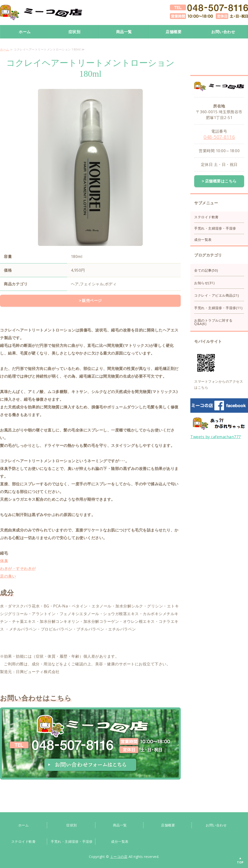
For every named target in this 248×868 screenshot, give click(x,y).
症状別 (74, 32)
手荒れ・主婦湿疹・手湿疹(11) (218, 307)
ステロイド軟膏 (206, 216)
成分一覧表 (203, 239)
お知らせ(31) (204, 282)
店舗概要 (174, 32)
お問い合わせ (223, 32)
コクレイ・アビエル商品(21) (217, 295)
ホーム (25, 32)
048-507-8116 (219, 137)
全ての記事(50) (206, 270)
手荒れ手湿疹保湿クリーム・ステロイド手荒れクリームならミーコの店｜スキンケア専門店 (41, 12)
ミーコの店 (119, 856)
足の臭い (8, 576)
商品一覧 (124, 32)
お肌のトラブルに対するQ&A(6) (213, 322)
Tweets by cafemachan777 (216, 436)
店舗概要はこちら (221, 181)
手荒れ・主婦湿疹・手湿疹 (215, 228)
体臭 (4, 560)
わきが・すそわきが (18, 568)
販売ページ (92, 300)
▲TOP (240, 860)
